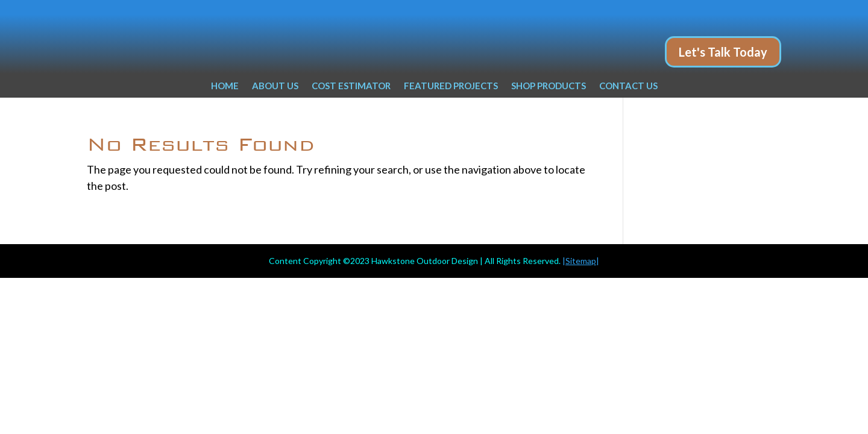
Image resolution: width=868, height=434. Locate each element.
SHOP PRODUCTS (549, 86)
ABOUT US (275, 86)
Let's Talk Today (723, 52)
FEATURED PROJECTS (451, 86)
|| (581, 261)
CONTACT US (628, 86)
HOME (225, 86)
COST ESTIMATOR (351, 86)
